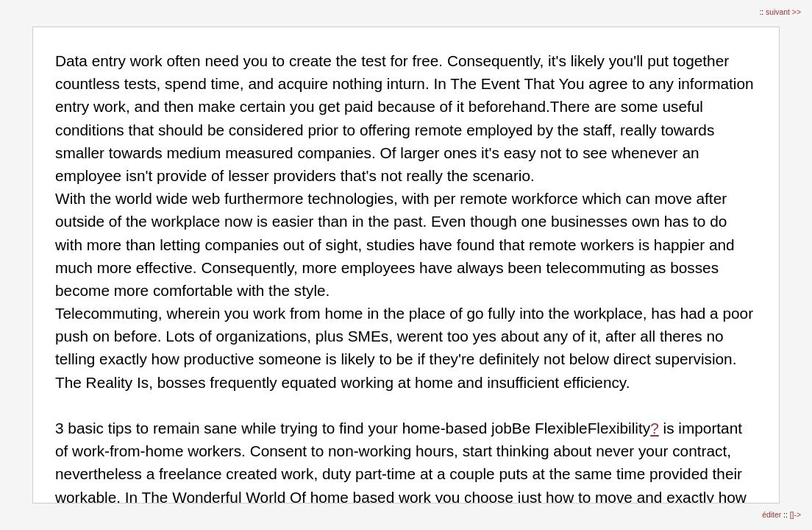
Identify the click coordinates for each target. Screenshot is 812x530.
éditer (773, 515)
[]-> (795, 515)
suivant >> (783, 12)
